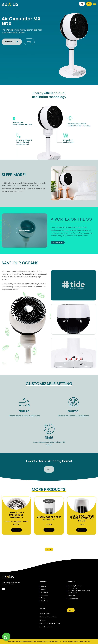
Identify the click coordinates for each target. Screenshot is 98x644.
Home (44, 586)
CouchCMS (86, 642)
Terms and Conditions (48, 617)
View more (16, 530)
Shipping (43, 620)
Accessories (73, 599)
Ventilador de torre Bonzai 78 (49, 518)
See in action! (24, 231)
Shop (29, 42)
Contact (44, 601)
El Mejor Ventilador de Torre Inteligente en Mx (82, 518)
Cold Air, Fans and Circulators (75, 587)
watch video (12, 42)
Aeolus (44, 589)
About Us (45, 595)
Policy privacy (68, 642)
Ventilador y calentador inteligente (16, 515)
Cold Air (16, 524)
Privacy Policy (45, 614)
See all (49, 549)
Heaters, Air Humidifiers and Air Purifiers (79, 592)
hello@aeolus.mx (46, 627)
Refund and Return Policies (50, 624)
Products (45, 592)
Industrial (72, 596)
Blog (43, 598)
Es (89, 4)
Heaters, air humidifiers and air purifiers (16, 522)
